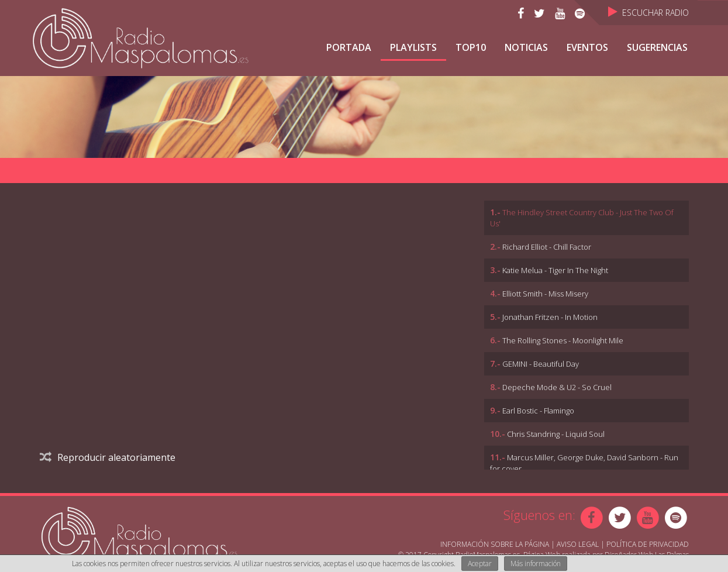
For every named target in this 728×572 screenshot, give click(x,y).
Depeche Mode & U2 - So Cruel (557, 387)
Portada (349, 47)
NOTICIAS (526, 47)
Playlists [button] (413, 47)
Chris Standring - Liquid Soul (556, 434)
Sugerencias (657, 47)
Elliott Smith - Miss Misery (545, 294)
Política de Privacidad (648, 544)
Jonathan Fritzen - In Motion (550, 317)
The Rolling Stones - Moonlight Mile (563, 340)
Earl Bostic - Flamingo (538, 411)
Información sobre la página (495, 544)
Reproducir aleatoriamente (108, 457)
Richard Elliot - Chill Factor (547, 247)
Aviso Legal (578, 544)
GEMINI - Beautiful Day (541, 364)
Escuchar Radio (648, 13)
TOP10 (471, 47)
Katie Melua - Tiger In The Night (555, 270)
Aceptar (480, 564)
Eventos (587, 47)
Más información (536, 564)
